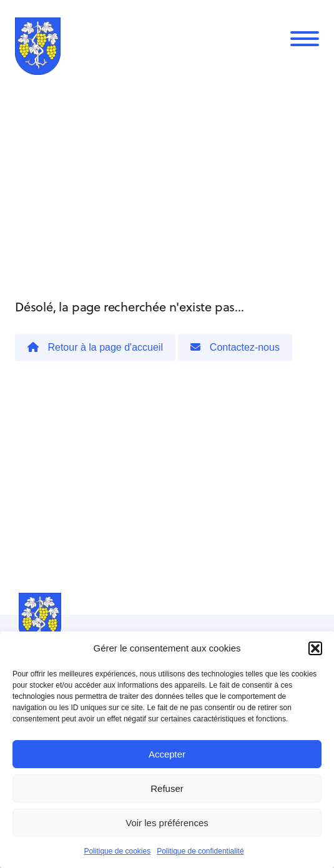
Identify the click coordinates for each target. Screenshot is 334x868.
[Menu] (305, 39)
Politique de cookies (117, 851)
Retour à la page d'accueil (95, 347)
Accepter (167, 754)
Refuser (167, 788)
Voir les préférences (167, 823)
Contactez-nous (235, 347)
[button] (315, 648)
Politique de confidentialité (200, 851)
